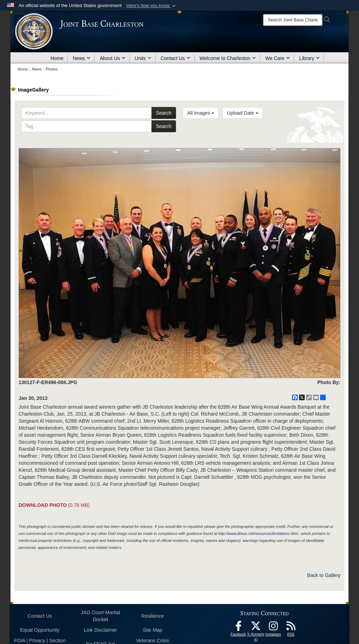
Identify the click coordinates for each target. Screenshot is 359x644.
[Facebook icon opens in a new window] (238, 628)
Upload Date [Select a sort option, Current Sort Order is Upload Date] (243, 113)
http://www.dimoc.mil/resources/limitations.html (258, 534)
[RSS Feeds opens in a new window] (291, 628)
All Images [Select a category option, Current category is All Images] (201, 113)
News (82, 58)
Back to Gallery (324, 575)
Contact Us (175, 58)
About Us (113, 58)
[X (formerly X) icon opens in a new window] (256, 628)
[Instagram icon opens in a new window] (273, 628)
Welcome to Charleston (228, 58)
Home (57, 58)
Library (309, 58)
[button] (152, 6)
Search (164, 113)
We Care (277, 58)
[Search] (293, 20)
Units (143, 58)
